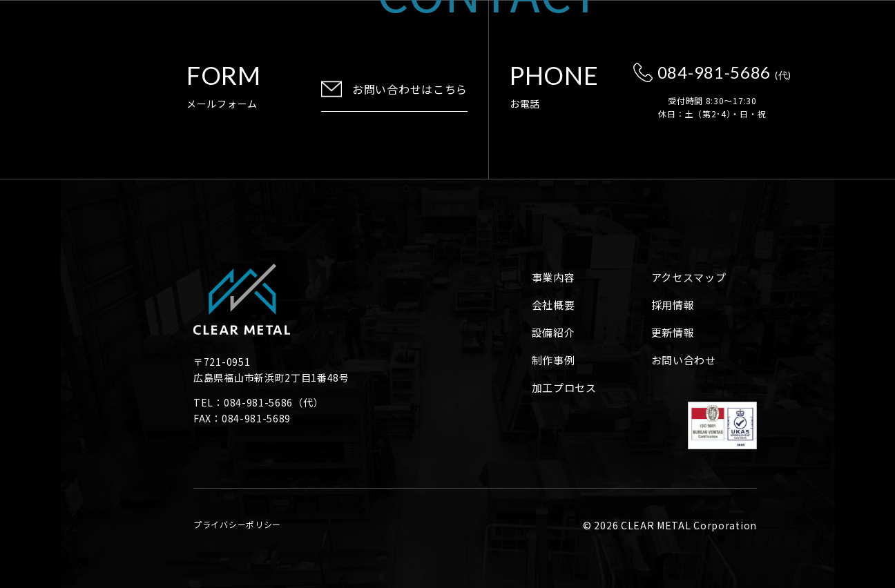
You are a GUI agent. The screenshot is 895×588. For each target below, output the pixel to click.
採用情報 (673, 305)
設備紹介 (554, 332)
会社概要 (554, 305)
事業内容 (554, 277)
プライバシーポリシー (237, 524)
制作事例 (554, 360)
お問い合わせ (684, 360)
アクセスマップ (689, 277)
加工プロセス (564, 388)
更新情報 (673, 332)
